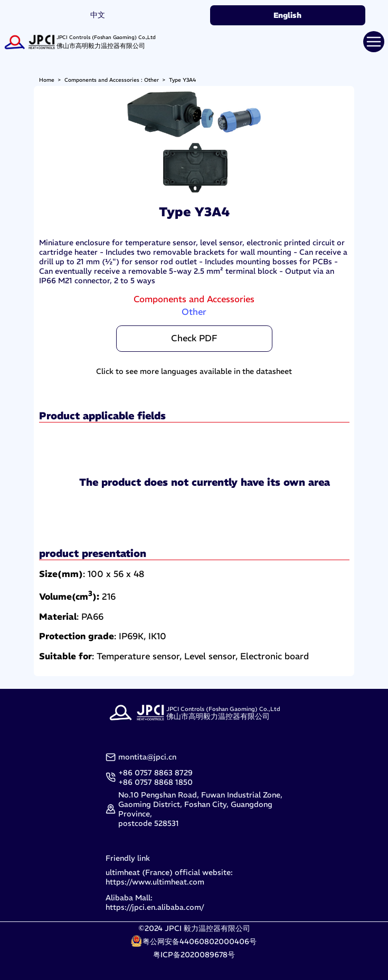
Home (47, 80)
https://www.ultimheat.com (155, 882)
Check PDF (194, 338)
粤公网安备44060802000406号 (200, 941)
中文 (98, 15)
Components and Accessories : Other (112, 80)
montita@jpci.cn (147, 757)
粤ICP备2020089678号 (194, 955)
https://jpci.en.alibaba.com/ (155, 907)
